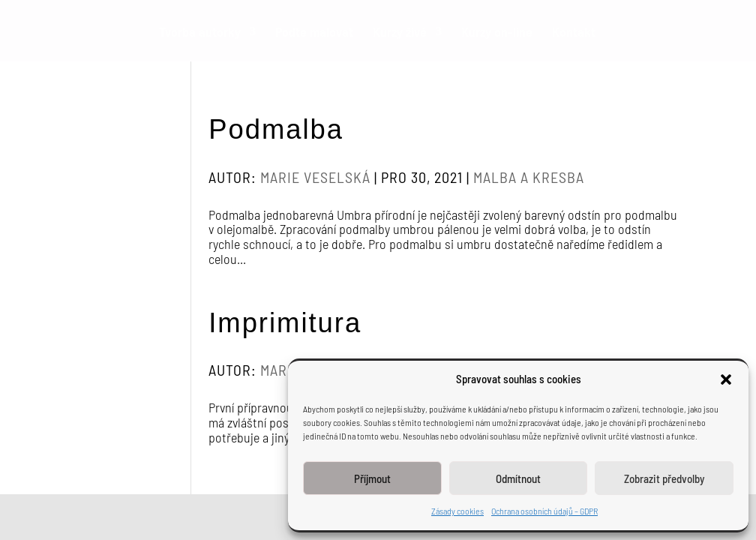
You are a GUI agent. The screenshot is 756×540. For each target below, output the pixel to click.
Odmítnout (518, 478)
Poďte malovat (314, 33)
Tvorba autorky (200, 33)
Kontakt (574, 33)
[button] (726, 379)
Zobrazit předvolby (664, 478)
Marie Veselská (315, 177)
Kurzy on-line (497, 33)
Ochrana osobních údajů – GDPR (544, 511)
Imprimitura (285, 323)
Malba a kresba (529, 177)
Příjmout (372, 478)
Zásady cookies (457, 511)
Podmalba (276, 129)
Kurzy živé (400, 33)
